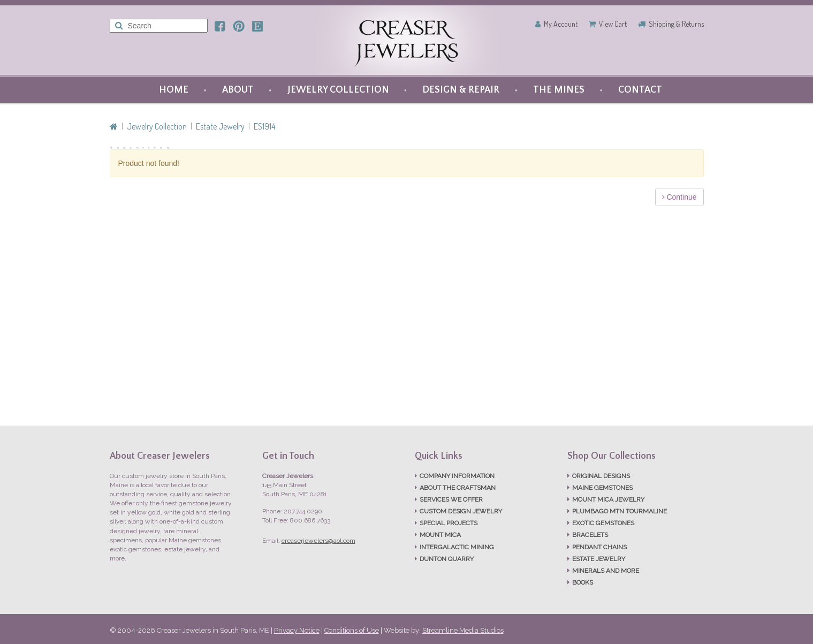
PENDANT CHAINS (599, 547)
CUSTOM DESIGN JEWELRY (461, 511)
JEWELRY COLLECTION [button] (338, 90)
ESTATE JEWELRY (599, 559)
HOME (174, 90)
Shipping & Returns (676, 24)
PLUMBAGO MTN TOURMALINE (620, 511)
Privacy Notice (297, 630)
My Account (561, 24)
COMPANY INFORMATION (457, 476)
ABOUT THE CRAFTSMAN (458, 488)
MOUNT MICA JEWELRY (608, 499)
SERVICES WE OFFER (451, 499)
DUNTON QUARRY (447, 559)
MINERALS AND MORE (606, 571)
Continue (679, 197)
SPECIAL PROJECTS (449, 523)
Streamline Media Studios (463, 630)
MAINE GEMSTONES (602, 488)
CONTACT (640, 90)
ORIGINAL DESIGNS (601, 476)
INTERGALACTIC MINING (457, 547)
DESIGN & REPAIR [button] (461, 90)
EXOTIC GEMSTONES (603, 523)
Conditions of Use (352, 630)
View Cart (613, 24)
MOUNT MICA (440, 535)
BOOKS (583, 582)
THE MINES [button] (559, 90)
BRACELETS (590, 535)
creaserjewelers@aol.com (318, 541)
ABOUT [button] (238, 90)
